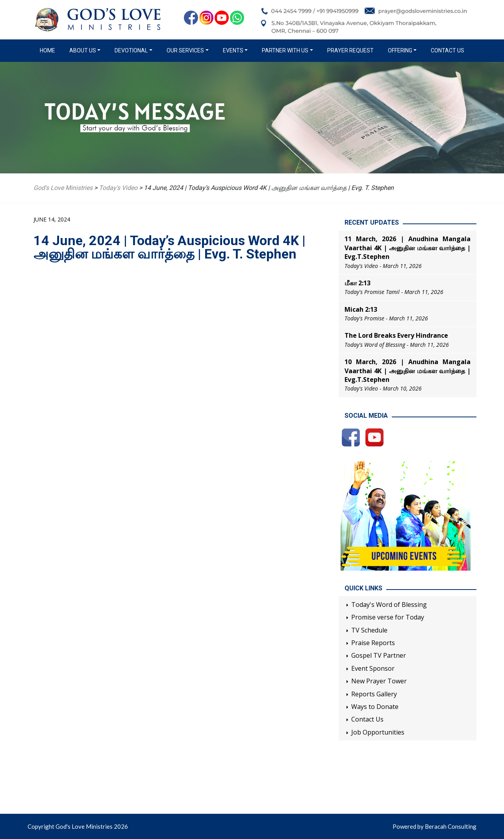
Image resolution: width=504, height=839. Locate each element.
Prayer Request (350, 50)
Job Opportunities (378, 732)
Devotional (131, 50)
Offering (400, 50)
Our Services (185, 50)
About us (83, 50)
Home (49, 50)
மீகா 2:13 (358, 283)
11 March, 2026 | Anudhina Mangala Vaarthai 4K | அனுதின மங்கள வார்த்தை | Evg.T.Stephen (408, 248)
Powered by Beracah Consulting (435, 826)
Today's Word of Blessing (389, 605)
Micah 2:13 (361, 309)
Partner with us (285, 50)
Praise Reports (373, 643)
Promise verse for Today (388, 617)
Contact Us (447, 50)
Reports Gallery (374, 694)
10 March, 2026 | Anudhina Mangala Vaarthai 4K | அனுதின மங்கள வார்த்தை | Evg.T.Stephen (408, 371)
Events (233, 50)
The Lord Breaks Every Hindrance (396, 335)
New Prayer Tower (379, 681)
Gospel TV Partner (379, 655)
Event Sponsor (373, 668)
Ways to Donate (375, 707)
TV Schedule (369, 630)
